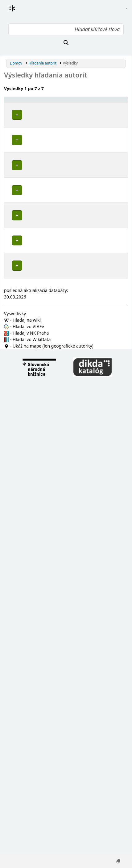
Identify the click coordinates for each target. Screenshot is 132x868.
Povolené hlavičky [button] (16, 105)
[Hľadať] (66, 43)
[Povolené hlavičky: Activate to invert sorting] (26, 105)
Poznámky (16, 156)
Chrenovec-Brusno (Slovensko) (24, 194)
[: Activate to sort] (57, 105)
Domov (16, 63)
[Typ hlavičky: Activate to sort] (84, 105)
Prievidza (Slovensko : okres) (24, 395)
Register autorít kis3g (18, 12)
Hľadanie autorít (43, 63)
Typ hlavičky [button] (80, 108)
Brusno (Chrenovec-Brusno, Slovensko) (25, 439)
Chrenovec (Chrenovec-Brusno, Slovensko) (25, 415)
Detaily (57, 119)
